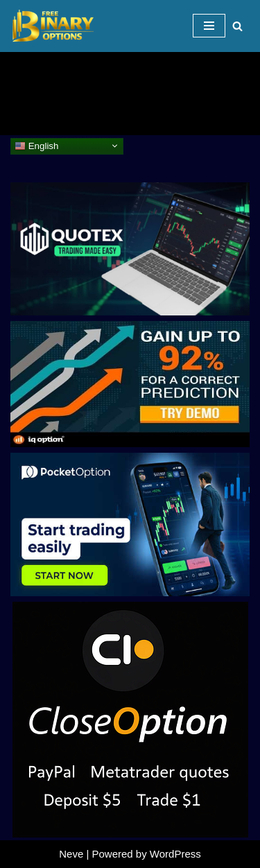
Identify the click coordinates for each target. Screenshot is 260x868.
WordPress (175, 854)
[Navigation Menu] (209, 26)
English (36, 146)
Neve (71, 854)
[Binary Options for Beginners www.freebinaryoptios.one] (52, 26)
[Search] (237, 26)
